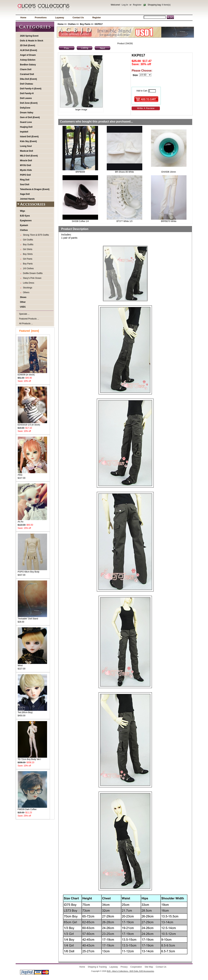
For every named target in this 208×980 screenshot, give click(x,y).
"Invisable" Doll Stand (32, 617)
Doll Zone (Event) (29, 103)
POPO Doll (25, 175)
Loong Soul (26, 146)
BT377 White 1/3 (124, 221)
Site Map (149, 967)
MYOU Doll (26, 165)
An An (32, 521)
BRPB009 (80, 172)
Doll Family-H (27, 93)
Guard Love (26, 122)
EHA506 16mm (169, 172)
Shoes (23, 297)
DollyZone (25, 108)
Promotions (41, 18)
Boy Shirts (27, 254)
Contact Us (78, 18)
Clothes (72, 24)
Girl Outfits (27, 240)
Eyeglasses (26, 221)
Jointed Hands (27, 199)
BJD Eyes (25, 216)
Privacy (124, 967)
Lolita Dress (28, 283)
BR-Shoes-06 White (125, 172)
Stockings (27, 288)
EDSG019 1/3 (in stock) (32, 424)
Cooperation (136, 967)
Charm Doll (26, 69)
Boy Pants (85, 24)
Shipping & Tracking (97, 967)
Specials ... (24, 314)
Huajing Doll (26, 127)
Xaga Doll (25, 194)
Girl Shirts (27, 249)
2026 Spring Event (29, 36)
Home (23, 18)
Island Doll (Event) (29, 137)
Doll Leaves (26, 98)
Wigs (23, 211)
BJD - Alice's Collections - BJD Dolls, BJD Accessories (130, 971)
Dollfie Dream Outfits (32, 273)
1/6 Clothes (28, 268)
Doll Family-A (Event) (31, 89)
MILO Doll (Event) (29, 156)
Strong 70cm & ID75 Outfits (35, 235)
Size (135, 75)
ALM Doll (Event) (29, 50)
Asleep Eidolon (28, 60)
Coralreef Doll (27, 74)
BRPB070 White (169, 221)
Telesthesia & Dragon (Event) (35, 189)
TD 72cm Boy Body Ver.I (32, 758)
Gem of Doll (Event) (30, 117)
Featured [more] (29, 331)
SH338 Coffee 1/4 (80, 221)
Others (26, 292)
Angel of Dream (28, 55)
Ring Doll (25, 180)
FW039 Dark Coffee (32, 808)
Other (23, 302)
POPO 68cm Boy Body (32, 571)
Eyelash (24, 225)
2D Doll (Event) (28, 45)
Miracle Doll (26, 161)
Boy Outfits (28, 245)
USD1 (23, 307)
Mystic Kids (26, 170)
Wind (32, 664)
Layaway (60, 18)
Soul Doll (25, 184)
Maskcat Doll (27, 151)
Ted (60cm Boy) (32, 711)
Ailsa (32, 474)
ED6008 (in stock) (32, 374)
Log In (125, 5)
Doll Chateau (27, 84)
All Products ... (26, 324)
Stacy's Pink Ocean (32, 278)
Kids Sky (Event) (29, 141)
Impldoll (24, 132)
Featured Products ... (29, 319)
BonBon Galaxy (28, 65)
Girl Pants (27, 259)
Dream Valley (27, 113)
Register (137, 5)
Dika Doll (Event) (29, 79)
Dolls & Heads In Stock (32, 41)
